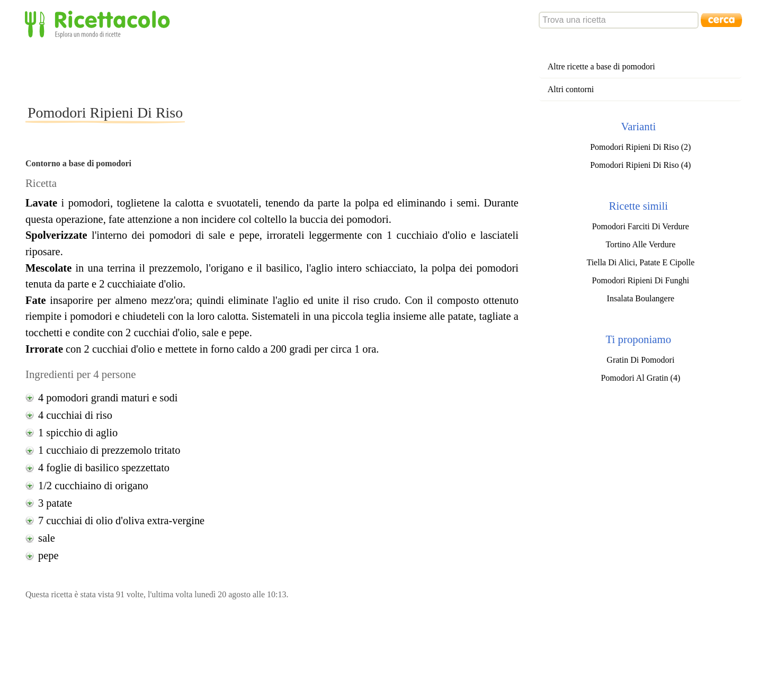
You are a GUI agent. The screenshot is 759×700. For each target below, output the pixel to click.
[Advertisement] (218, 71)
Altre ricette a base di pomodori (601, 66)
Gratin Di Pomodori (640, 360)
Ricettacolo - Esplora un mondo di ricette (100, 24)
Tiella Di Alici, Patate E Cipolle (640, 262)
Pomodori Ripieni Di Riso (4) (640, 165)
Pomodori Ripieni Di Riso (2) (640, 147)
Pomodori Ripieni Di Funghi (641, 280)
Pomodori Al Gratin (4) (640, 378)
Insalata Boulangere (641, 298)
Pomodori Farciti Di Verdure (641, 226)
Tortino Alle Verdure (640, 244)
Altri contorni (571, 89)
